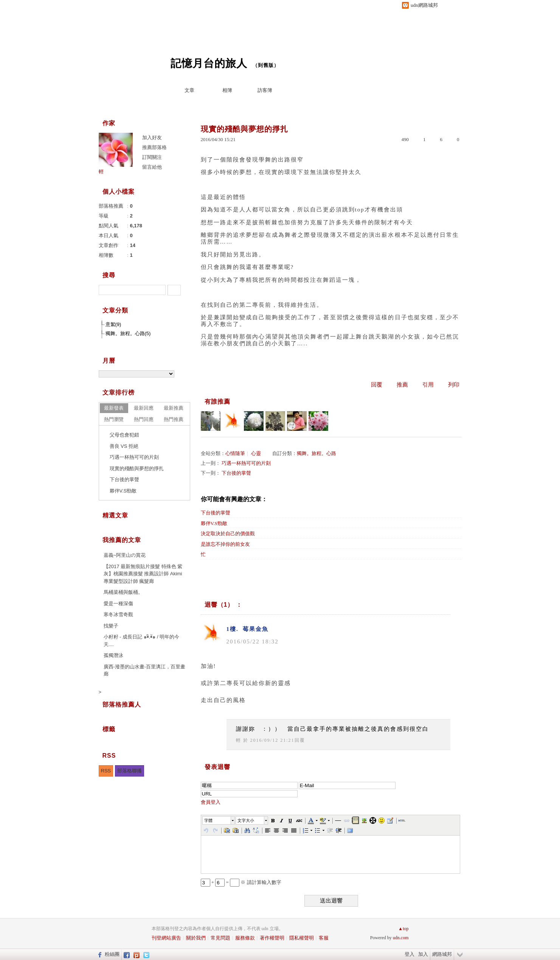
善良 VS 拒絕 (124, 446)
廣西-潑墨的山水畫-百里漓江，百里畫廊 (145, 670)
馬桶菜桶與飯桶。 (123, 592)
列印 (454, 385)
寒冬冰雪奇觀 (118, 614)
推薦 (402, 385)
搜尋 (174, 290)
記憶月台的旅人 (209, 63)
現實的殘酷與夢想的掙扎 (137, 468)
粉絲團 (112, 954)
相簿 (227, 90)
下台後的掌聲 (236, 473)
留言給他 (152, 167)
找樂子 (111, 626)
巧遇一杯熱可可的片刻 (246, 463)
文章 (189, 90)
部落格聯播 (130, 771)
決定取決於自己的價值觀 (228, 534)
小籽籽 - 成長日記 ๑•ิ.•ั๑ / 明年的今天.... (142, 641)
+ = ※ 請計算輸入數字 (241, 882)
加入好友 (152, 137)
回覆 (377, 385)
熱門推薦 (174, 419)
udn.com (401, 938)
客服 (324, 938)
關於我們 (196, 938)
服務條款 (245, 938)
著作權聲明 (272, 938)
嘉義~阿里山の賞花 (125, 555)
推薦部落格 (154, 147)
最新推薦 (174, 408)
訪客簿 (265, 90)
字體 (208, 820)
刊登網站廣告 (166, 938)
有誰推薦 (217, 402)
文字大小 (246, 820)
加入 (423, 954)
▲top (403, 929)
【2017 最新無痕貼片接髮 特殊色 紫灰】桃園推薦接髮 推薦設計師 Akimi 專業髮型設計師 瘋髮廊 (143, 574)
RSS (106, 771)
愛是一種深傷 (118, 603)
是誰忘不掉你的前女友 (225, 544)
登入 (410, 954)
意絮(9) (113, 324)
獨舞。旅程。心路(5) (128, 333)
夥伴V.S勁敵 (214, 523)
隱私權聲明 (302, 938)
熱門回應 (144, 419)
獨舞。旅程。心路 (316, 453)
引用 (428, 385)
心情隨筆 (235, 453)
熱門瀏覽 (114, 419)
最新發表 (114, 408)
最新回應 (144, 408)
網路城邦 (442, 954)
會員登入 (211, 802)
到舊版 (266, 65)
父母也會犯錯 (124, 435)
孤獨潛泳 (113, 655)
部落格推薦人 (122, 704)
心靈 (256, 453)
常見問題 (220, 938)
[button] (219, 820)
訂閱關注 (152, 157)
